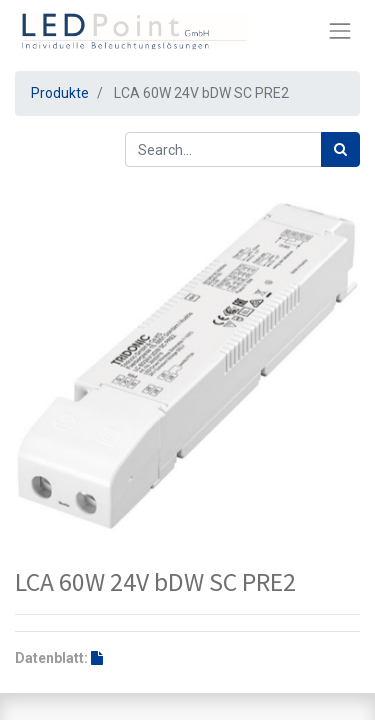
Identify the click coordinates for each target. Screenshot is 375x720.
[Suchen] (340, 149)
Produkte (60, 93)
